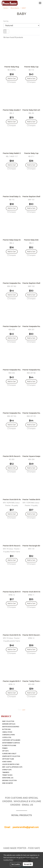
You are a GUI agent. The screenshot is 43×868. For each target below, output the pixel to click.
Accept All (28, 864)
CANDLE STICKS (7, 732)
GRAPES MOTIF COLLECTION (11, 756)
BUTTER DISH (6, 729)
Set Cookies (16, 864)
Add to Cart (12, 78)
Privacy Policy (30, 857)
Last (24, 710)
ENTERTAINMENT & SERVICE (11, 743)
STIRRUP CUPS (7, 770)
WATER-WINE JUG (8, 778)
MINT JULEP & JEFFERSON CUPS (12, 767)
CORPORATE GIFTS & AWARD (11, 740)
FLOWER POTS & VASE (9, 746)
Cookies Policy (8, 860)
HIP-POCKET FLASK (8, 759)
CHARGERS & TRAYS (9, 735)
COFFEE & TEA (7, 737)
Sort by (6, 21)
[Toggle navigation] (40, 3)
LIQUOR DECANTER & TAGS (11, 764)
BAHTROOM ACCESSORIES (11, 727)
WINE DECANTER (8, 783)
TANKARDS (6, 772)
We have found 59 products (13, 37)
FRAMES (5, 748)
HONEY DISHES (7, 762)
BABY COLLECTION (8, 721)
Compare (13, 82)
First (19, 710)
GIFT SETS (5, 751)
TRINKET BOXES (7, 775)
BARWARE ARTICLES (9, 724)
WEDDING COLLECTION (9, 780)
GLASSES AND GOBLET (9, 754)
